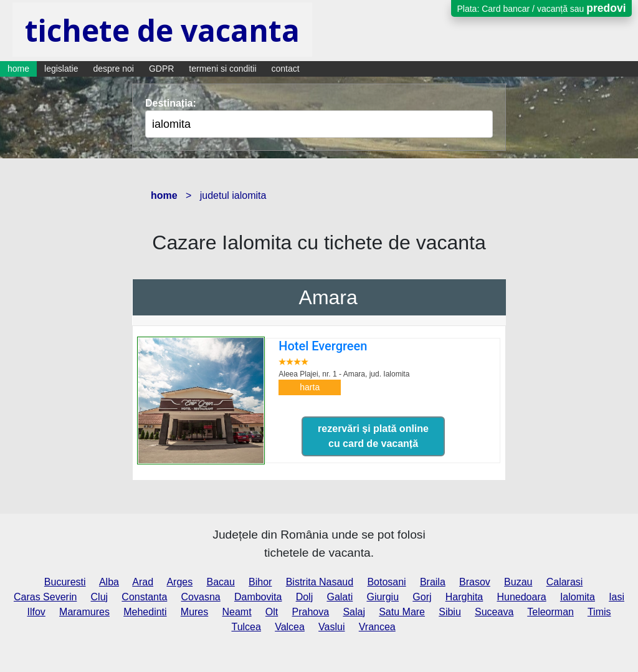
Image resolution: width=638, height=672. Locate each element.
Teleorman (550, 612)
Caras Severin (45, 597)
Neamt (237, 612)
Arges (179, 582)
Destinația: (171, 103)
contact (286, 69)
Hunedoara (521, 597)
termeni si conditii (222, 69)
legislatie (61, 69)
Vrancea (377, 627)
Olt (272, 612)
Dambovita (258, 597)
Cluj (100, 597)
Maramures (84, 612)
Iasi (617, 597)
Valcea (290, 627)
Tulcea (246, 627)
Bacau (220, 582)
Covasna (201, 597)
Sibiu (450, 612)
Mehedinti (145, 612)
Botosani (386, 582)
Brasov (475, 582)
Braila (433, 582)
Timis (599, 612)
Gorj (422, 597)
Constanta (144, 597)
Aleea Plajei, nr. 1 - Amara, (344, 374)
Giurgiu (383, 597)
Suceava (494, 612)
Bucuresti (65, 582)
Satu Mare (402, 612)
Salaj (354, 612)
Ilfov (36, 612)
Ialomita (578, 597)
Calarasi (565, 582)
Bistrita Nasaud (320, 582)
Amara (328, 297)
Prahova (311, 612)
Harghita (464, 597)
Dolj (305, 597)
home (18, 69)
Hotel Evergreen (323, 346)
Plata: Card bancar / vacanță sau (541, 8)
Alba (109, 582)
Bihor (260, 582)
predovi (606, 8)
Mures (194, 612)
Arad (143, 582)
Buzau (518, 582)
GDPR (161, 69)
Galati (340, 597)
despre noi (114, 69)
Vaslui (331, 627)
